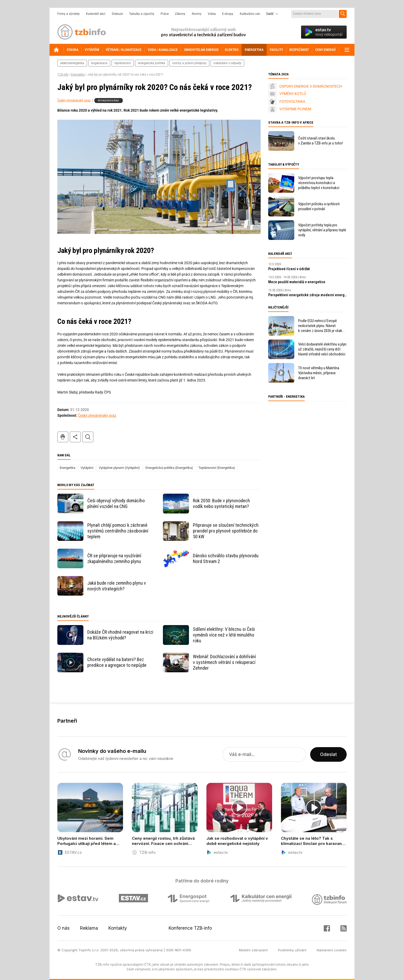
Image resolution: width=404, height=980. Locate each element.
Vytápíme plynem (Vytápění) (119, 468)
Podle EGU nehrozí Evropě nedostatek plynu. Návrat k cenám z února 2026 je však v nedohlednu (320, 326)
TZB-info (63, 75)
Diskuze (117, 14)
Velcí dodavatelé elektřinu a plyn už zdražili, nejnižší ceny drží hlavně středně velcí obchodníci (322, 349)
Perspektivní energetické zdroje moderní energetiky (308, 295)
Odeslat (328, 754)
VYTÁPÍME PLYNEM (295, 109)
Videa (212, 14)
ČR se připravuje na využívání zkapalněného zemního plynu (114, 558)
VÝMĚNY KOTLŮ (293, 94)
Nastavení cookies (332, 950)
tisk (63, 437)
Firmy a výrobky (69, 14)
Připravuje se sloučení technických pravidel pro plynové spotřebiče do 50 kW (226, 531)
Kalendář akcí (96, 14)
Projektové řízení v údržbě (289, 269)
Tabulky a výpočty (142, 14)
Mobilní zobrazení (253, 950)
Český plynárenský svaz (74, 100)
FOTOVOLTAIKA (292, 101)
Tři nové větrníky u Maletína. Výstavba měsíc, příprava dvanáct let (319, 373)
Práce (165, 14)
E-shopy (228, 14)
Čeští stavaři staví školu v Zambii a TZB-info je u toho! (320, 141)
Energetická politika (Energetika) (169, 468)
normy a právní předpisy (189, 63)
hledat (88, 437)
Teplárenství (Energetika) (217, 468)
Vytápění (87, 468)
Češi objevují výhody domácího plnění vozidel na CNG (116, 503)
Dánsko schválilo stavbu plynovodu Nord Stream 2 (226, 558)
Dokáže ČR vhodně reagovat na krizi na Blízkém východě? (120, 635)
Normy (197, 14)
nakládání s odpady (227, 63)
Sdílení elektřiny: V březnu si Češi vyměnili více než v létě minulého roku (224, 635)
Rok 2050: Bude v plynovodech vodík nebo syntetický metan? (221, 503)
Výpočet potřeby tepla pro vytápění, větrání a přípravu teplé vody (322, 230)
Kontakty (118, 928)
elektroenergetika (72, 63)
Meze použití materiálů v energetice (297, 282)
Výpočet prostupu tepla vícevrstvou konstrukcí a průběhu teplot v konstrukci (319, 183)
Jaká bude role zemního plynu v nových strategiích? (117, 586)
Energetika (78, 75)
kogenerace (99, 63)
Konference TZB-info (190, 928)
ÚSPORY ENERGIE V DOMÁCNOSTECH (311, 86)
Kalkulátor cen (250, 14)
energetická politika (152, 63)
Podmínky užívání (292, 950)
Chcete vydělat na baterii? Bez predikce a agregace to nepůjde (117, 662)
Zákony (180, 14)
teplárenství (123, 63)
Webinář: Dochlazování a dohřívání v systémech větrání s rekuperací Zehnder (224, 662)
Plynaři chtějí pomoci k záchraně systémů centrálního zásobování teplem (118, 531)
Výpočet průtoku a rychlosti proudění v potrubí (319, 206)
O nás (63, 928)
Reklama (89, 928)
